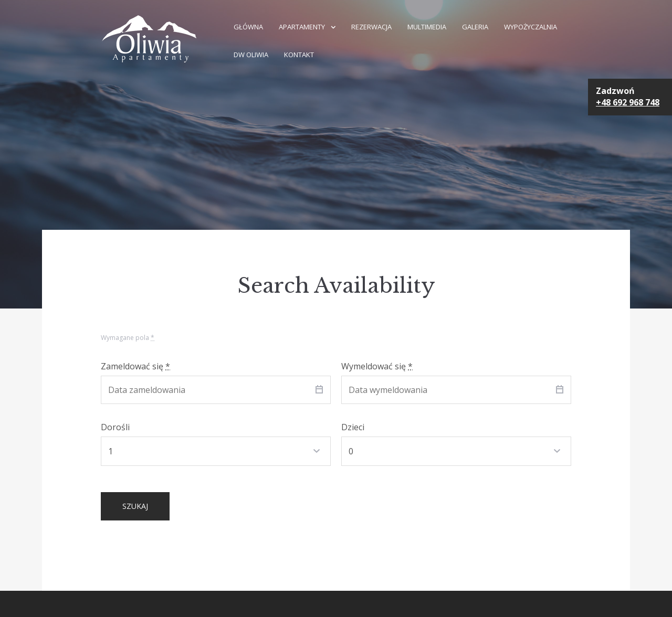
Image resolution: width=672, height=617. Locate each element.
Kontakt (299, 55)
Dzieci (353, 427)
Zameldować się (135, 366)
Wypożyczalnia (531, 27)
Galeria (475, 27)
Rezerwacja (371, 27)
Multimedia (427, 27)
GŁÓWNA (248, 27)
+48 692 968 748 (628, 102)
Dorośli (115, 427)
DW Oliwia (251, 55)
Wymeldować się (377, 366)
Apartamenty (302, 27)
